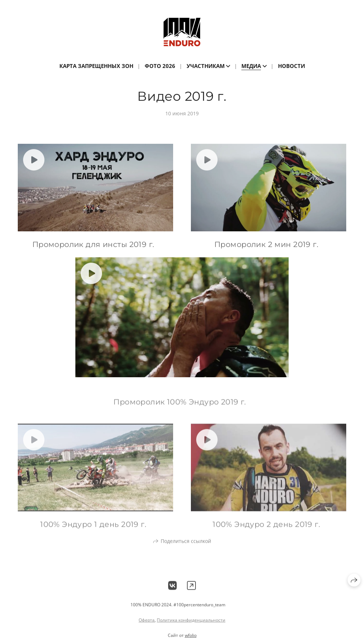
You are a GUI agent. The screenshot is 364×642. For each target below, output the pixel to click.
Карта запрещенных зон (96, 66)
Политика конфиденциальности (191, 624)
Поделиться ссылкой (186, 545)
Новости (291, 66)
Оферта (147, 624)
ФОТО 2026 (160, 66)
